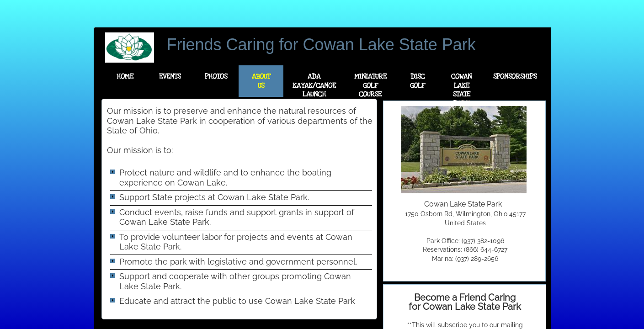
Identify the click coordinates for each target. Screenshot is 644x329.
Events (170, 76)
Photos (216, 76)
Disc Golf (417, 81)
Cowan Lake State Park (461, 90)
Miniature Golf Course (370, 85)
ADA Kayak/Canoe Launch (314, 85)
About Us (261, 81)
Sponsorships (515, 76)
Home (125, 76)
